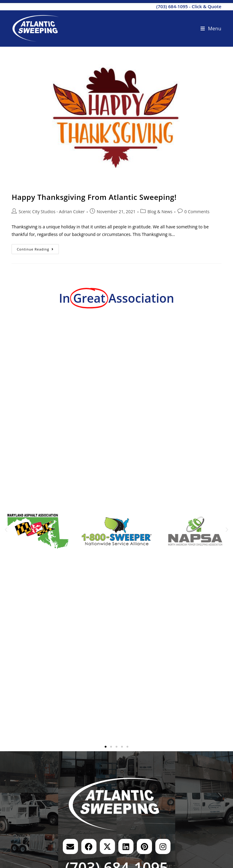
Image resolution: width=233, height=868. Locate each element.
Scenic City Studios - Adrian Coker (52, 212)
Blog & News (160, 212)
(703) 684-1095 (172, 6)
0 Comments (197, 212)
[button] (6, 530)
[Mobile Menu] (211, 29)
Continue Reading (38, 248)
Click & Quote (207, 6)
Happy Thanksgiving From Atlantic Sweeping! (94, 197)
